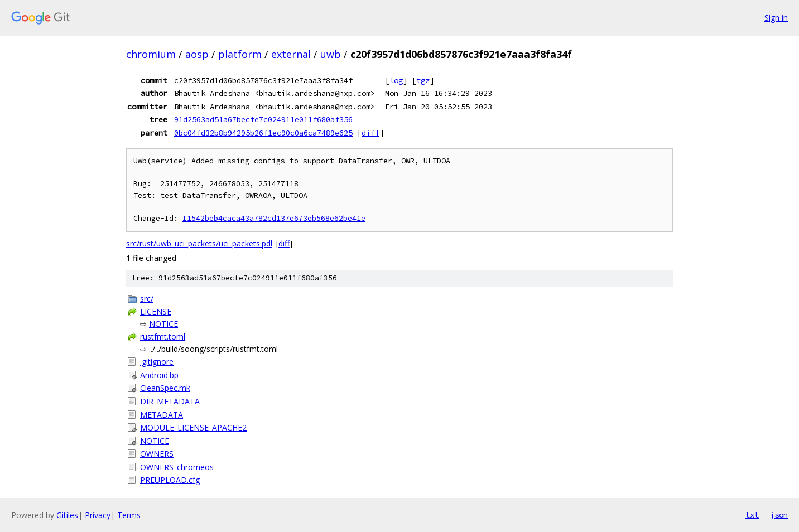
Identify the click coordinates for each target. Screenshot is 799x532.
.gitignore (157, 362)
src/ (147, 299)
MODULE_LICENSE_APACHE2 (193, 427)
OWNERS (157, 454)
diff (370, 133)
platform (240, 54)
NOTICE (163, 324)
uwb (331, 54)
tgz (423, 80)
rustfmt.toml (163, 337)
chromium (151, 54)
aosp (197, 54)
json (779, 515)
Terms (129, 515)
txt (752, 515)
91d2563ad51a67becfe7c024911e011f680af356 (263, 119)
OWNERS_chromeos (177, 467)
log (396, 80)
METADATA (162, 415)
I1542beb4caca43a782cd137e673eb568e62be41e (274, 218)
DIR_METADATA (170, 401)
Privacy (98, 515)
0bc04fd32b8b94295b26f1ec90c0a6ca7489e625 (263, 133)
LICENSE (156, 311)
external (291, 54)
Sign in (776, 18)
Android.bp (159, 375)
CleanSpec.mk (165, 388)
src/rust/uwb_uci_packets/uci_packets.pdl (199, 243)
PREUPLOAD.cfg (170, 480)
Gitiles (67, 515)
